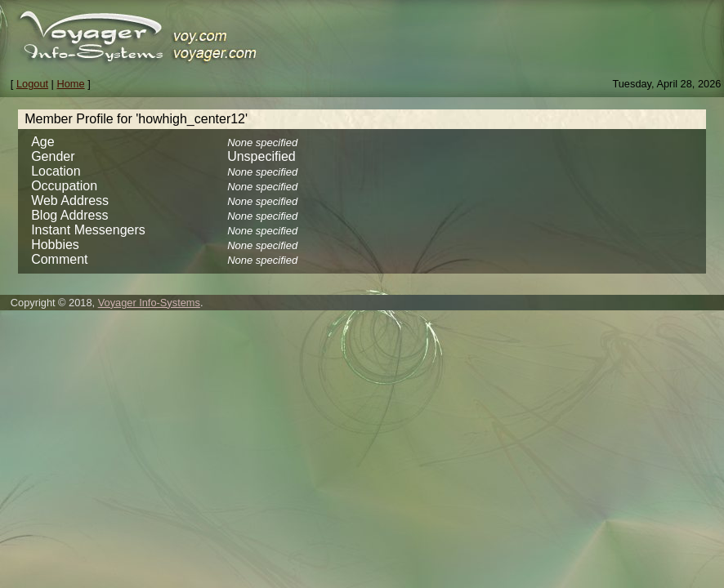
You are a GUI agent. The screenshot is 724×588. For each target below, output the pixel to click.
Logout (32, 84)
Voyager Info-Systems (149, 303)
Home (71, 84)
